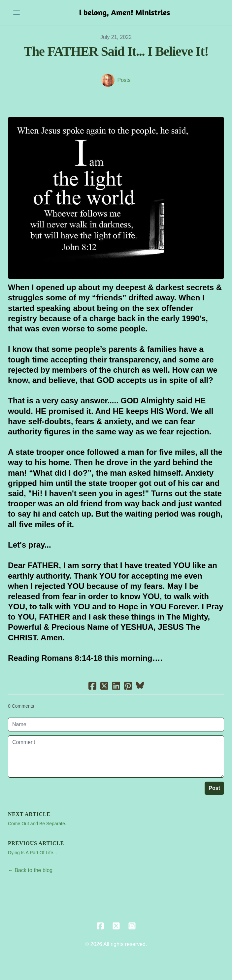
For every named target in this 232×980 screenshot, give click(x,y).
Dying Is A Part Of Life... (33, 853)
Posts (124, 80)
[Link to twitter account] (116, 926)
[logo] (125, 13)
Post (214, 788)
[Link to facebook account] (100, 926)
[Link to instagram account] (132, 926)
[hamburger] (17, 13)
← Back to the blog (30, 870)
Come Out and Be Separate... (38, 824)
